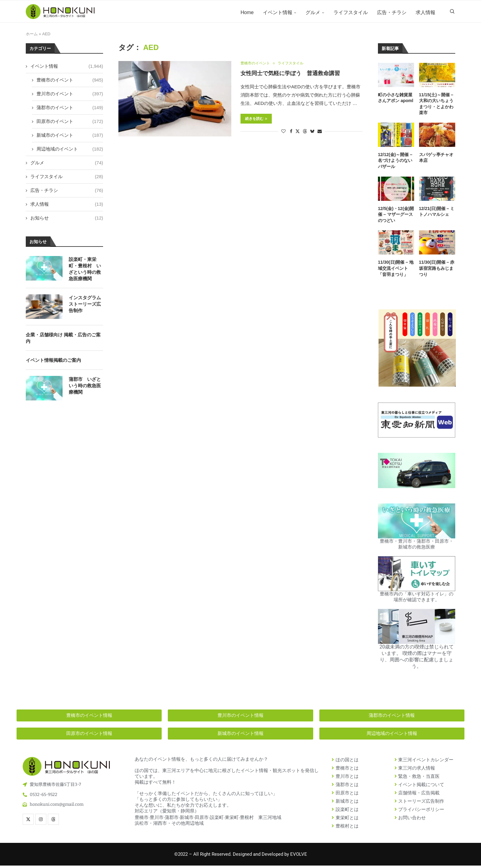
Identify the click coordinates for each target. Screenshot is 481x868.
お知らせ (67, 220)
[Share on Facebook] (291, 134)
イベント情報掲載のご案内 (53, 362)
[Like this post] (283, 134)
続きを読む (256, 121)
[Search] (452, 13)
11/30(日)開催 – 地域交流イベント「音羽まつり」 (396, 271)
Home (247, 12)
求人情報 (425, 12)
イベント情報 (278, 12)
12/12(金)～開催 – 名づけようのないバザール (395, 163)
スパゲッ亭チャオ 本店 (436, 160)
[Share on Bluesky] (312, 134)
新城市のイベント (70, 137)
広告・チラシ (392, 12)
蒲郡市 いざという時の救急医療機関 (85, 388)
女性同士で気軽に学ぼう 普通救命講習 (290, 76)
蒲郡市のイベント (70, 110)
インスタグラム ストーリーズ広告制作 (85, 306)
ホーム (32, 36)
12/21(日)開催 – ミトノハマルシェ (437, 214)
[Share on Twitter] (298, 134)
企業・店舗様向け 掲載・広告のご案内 (63, 340)
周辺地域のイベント (70, 151)
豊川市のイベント (70, 96)
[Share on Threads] (305, 134)
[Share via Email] (320, 134)
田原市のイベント (70, 123)
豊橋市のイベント (70, 82)
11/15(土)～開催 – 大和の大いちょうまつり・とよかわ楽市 (436, 106)
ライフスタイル (351, 12)
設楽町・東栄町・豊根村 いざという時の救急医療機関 (85, 271)
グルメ (313, 12)
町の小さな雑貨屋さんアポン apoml (396, 100)
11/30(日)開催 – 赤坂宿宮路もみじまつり (437, 271)
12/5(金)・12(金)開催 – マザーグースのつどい (396, 217)
